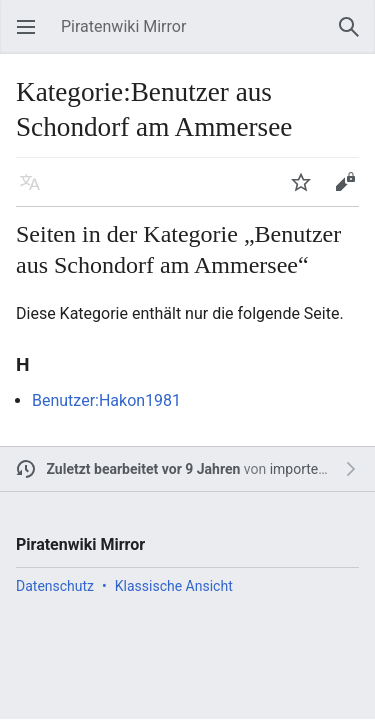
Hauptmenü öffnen (32, 36)
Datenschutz (55, 586)
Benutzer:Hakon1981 (106, 400)
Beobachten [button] (307, 191)
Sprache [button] (36, 191)
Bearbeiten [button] (351, 191)
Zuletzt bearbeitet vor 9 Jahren (144, 469)
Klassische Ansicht (174, 586)
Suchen (355, 36)
